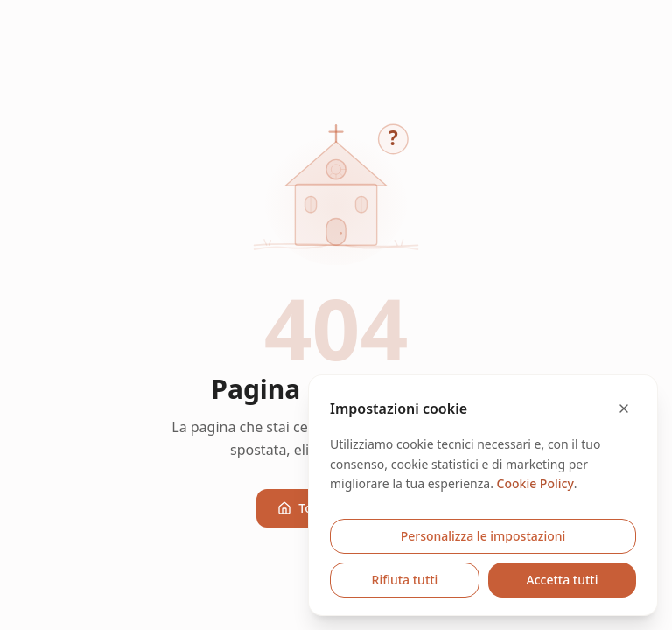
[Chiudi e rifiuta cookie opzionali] (624, 409)
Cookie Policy (535, 483)
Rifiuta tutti (405, 580)
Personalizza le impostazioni (483, 536)
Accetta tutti (563, 580)
